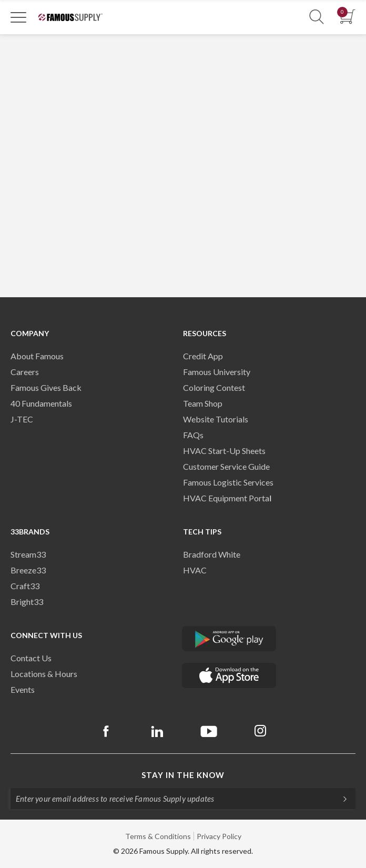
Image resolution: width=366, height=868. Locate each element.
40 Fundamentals (41, 403)
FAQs (193, 435)
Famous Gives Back (46, 387)
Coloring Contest (214, 387)
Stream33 (28, 554)
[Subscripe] (340, 799)
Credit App (203, 356)
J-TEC (22, 419)
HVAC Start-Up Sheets (224, 451)
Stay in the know (183, 775)
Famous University (217, 372)
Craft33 (25, 586)
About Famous (37, 356)
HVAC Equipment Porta (226, 498)
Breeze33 (28, 570)
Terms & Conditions (158, 836)
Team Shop (203, 403)
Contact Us (31, 658)
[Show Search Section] (317, 17)
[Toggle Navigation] (18, 17)
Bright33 (27, 602)
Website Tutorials (216, 419)
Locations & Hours (44, 674)
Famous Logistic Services (228, 482)
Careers (25, 372)
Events (23, 689)
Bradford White (212, 554)
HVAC (195, 570)
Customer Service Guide (226, 466)
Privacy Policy (219, 836)
